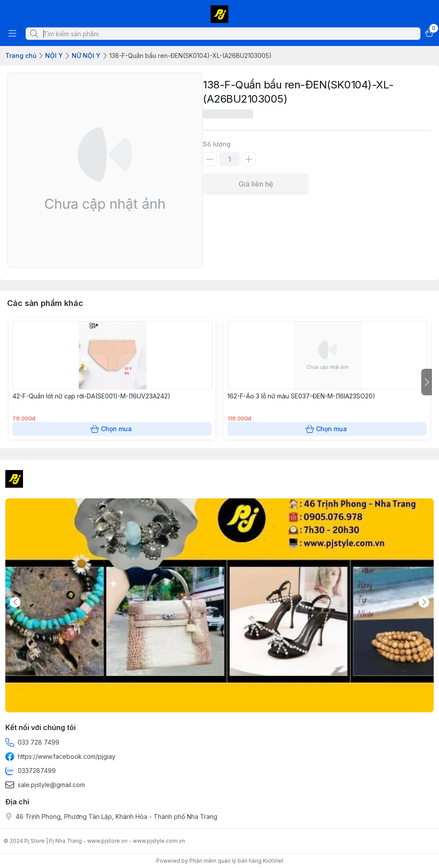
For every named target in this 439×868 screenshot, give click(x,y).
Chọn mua (112, 429)
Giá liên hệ (256, 184)
